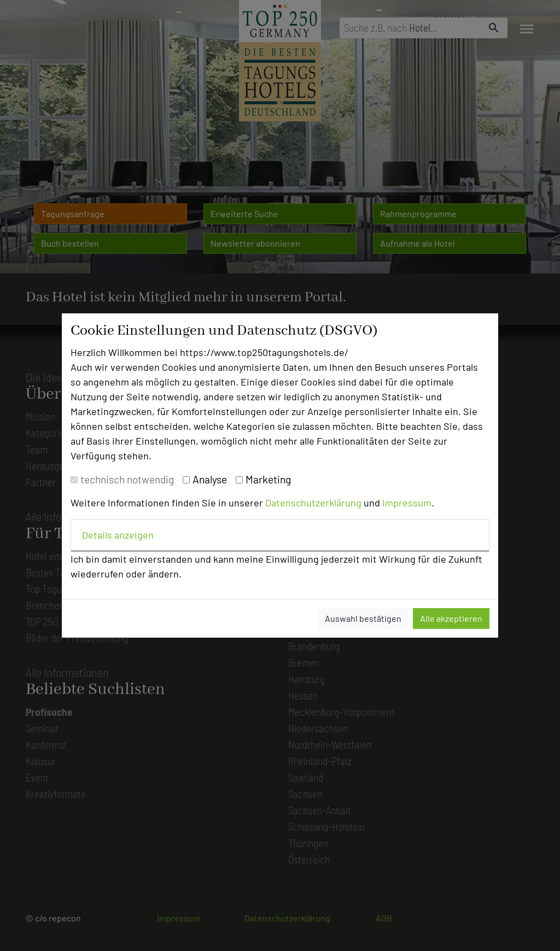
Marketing (268, 479)
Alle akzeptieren (451, 618)
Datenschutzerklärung (313, 503)
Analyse (210, 479)
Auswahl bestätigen (363, 618)
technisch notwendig (127, 479)
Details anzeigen (118, 535)
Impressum (407, 503)
